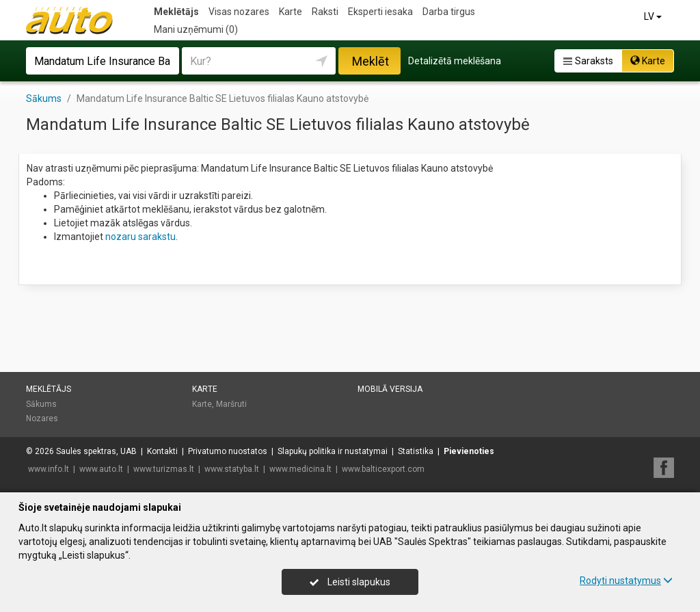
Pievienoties (469, 451)
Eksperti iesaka (380, 12)
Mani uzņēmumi (196, 29)
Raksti (325, 12)
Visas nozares (239, 12)
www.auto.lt (101, 469)
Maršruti (231, 404)
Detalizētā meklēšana (455, 61)
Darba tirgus (449, 12)
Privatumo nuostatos (228, 451)
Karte (291, 12)
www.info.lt (49, 469)
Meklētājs (176, 12)
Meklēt (371, 61)
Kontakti (162, 451)
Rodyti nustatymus (626, 581)
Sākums (41, 404)
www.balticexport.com (383, 469)
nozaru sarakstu (140, 237)
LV (654, 16)
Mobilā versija (390, 389)
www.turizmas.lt (164, 469)
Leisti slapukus (350, 582)
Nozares (42, 418)
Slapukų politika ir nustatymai (333, 451)
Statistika (416, 451)
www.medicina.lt (300, 469)
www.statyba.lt (232, 469)
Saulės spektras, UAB (96, 451)
